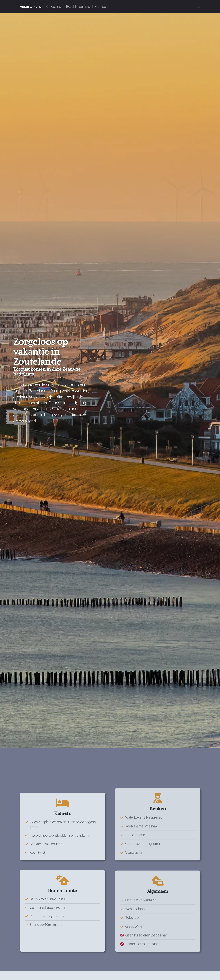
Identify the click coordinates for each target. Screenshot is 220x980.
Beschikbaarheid (85, 7)
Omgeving (58, 7)
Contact (111, 7)
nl (189, 7)
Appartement (32, 7)
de (198, 7)
